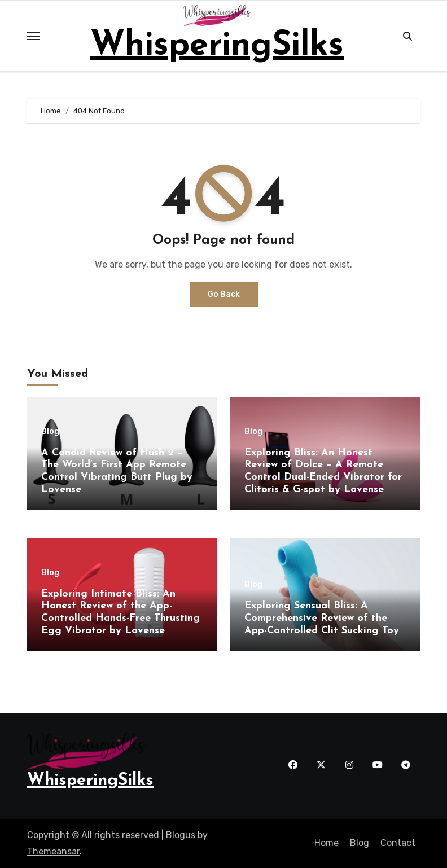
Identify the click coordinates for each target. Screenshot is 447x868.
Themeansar (53, 851)
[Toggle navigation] (33, 36)
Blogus (181, 835)
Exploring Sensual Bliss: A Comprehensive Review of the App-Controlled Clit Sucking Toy (322, 618)
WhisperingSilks (217, 46)
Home (327, 843)
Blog (50, 432)
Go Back (224, 294)
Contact (398, 843)
